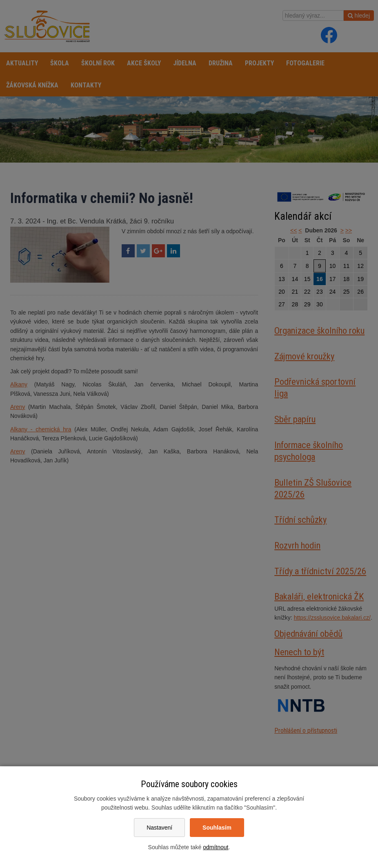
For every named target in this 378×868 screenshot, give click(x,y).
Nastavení (159, 828)
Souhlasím (217, 828)
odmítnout (216, 847)
